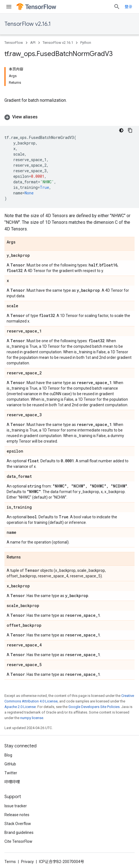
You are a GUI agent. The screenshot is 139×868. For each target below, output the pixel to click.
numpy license (32, 718)
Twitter (11, 773)
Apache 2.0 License (20, 707)
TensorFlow (14, 43)
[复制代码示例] (130, 130)
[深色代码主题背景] (121, 130)
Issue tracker (16, 806)
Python (86, 43)
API (33, 43)
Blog (8, 755)
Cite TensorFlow (18, 841)
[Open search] (117, 7)
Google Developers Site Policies (94, 707)
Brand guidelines (19, 833)
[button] (69, 117)
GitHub (10, 764)
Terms (10, 862)
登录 (128, 7)
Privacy (27, 862)
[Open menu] (9, 7)
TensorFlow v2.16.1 (28, 24)
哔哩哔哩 (12, 782)
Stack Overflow (18, 824)
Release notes (17, 815)
